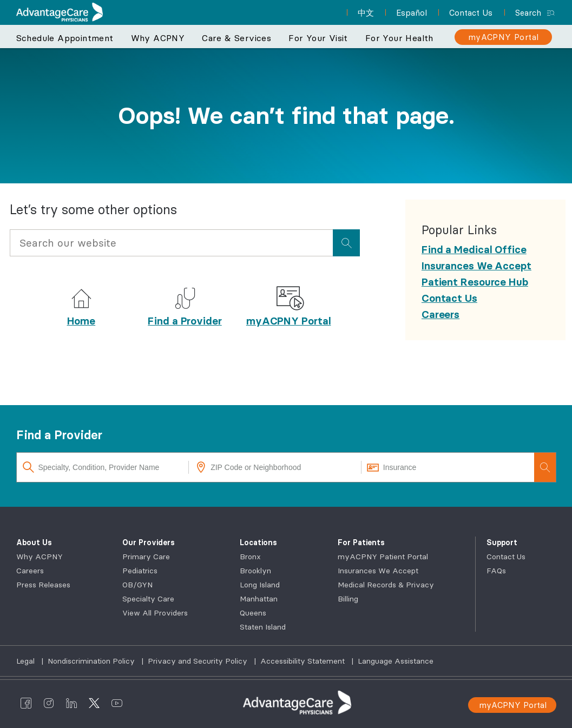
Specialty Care (148, 599)
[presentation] (346, 243)
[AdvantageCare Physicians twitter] (94, 703)
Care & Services (236, 38)
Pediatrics (140, 571)
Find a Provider (185, 321)
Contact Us (506, 557)
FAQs (496, 571)
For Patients (361, 542)
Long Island (260, 585)
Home (81, 321)
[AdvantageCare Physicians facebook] (26, 703)
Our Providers (149, 542)
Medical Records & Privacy (386, 585)
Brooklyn (255, 571)
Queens (253, 613)
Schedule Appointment (65, 38)
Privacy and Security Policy (199, 661)
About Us (34, 542)
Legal (27, 661)
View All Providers (155, 613)
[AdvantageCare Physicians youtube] (117, 703)
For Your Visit (318, 38)
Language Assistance (396, 661)
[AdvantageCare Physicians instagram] (49, 703)
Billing (348, 599)
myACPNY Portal (289, 321)
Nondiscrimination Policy (92, 661)
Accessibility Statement (304, 661)
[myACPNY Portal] (504, 37)
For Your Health (399, 38)
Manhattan (259, 599)
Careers (30, 571)
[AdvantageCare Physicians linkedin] (71, 703)
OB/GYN (137, 585)
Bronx (250, 557)
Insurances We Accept (378, 571)
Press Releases (43, 585)
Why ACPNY (158, 38)
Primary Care (146, 557)
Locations (258, 542)
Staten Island (263, 627)
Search (528, 13)
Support (502, 542)
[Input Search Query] (171, 243)
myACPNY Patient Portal (383, 557)
